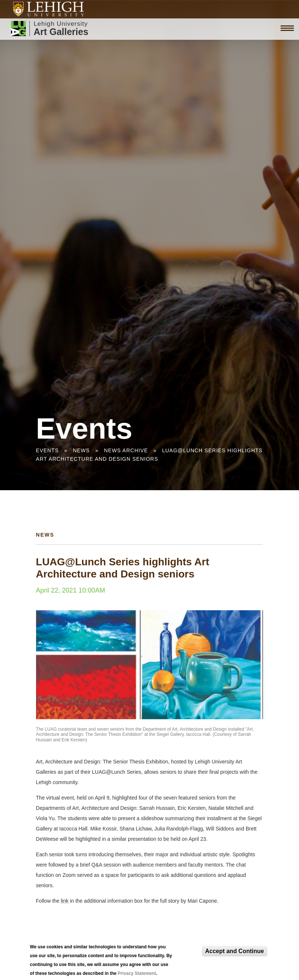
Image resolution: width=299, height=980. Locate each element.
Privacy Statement (137, 973)
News (81, 450)
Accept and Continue (235, 951)
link (65, 901)
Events (47, 450)
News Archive (126, 450)
